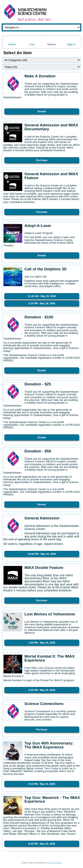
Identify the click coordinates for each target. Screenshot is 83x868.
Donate (42, 111)
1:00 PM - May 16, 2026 (42, 643)
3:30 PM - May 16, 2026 (42, 690)
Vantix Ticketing (54, 863)
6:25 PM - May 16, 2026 (42, 844)
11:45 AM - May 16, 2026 (42, 296)
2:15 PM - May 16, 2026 (42, 303)
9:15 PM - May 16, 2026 (42, 784)
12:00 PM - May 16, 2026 (42, 554)
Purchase (42, 160)
